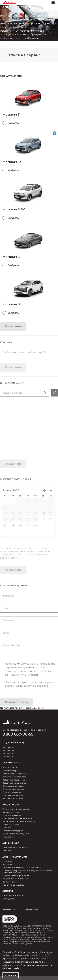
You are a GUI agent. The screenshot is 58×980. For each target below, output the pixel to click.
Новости (7, 851)
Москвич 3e (8, 750)
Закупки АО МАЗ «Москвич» (16, 879)
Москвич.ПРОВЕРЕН (13, 798)
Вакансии (7, 865)
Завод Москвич (31, 909)
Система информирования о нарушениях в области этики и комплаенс (27, 872)
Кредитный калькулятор (14, 783)
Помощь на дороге (12, 824)
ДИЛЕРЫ (8, 891)
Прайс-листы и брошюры (15, 774)
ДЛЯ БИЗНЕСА (11, 843)
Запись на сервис (11, 812)
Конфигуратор (10, 771)
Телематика (8, 837)
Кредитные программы (14, 780)
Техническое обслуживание (16, 809)
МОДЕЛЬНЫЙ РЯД (13, 743)
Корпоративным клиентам (15, 848)
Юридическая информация (16, 876)
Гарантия (7, 828)
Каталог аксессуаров (13, 831)
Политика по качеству (13, 885)
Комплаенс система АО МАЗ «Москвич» (22, 868)
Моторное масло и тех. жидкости (19, 821)
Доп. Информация (15, 857)
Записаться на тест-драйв (15, 777)
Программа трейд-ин (13, 795)
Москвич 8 (8, 757)
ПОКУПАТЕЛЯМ (12, 763)
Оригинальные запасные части (17, 818)
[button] (29, 76)
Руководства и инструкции (16, 834)
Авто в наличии (10, 768)
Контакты (7, 861)
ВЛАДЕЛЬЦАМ (11, 804)
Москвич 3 (8, 747)
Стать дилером (10, 899)
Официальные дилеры (13, 789)
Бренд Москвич (9, 909)
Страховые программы (13, 786)
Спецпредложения (12, 792)
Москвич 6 (8, 753)
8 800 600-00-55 (18, 734)
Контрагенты (9, 882)
